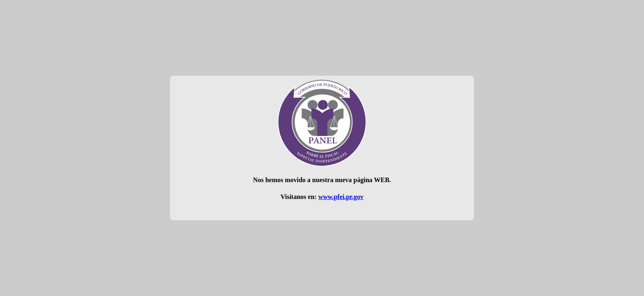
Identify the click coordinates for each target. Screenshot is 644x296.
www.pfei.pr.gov (341, 197)
